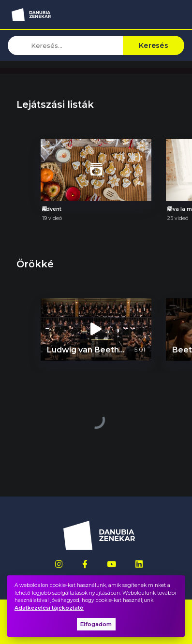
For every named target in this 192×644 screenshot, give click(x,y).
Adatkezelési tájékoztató (49, 608)
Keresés (154, 45)
